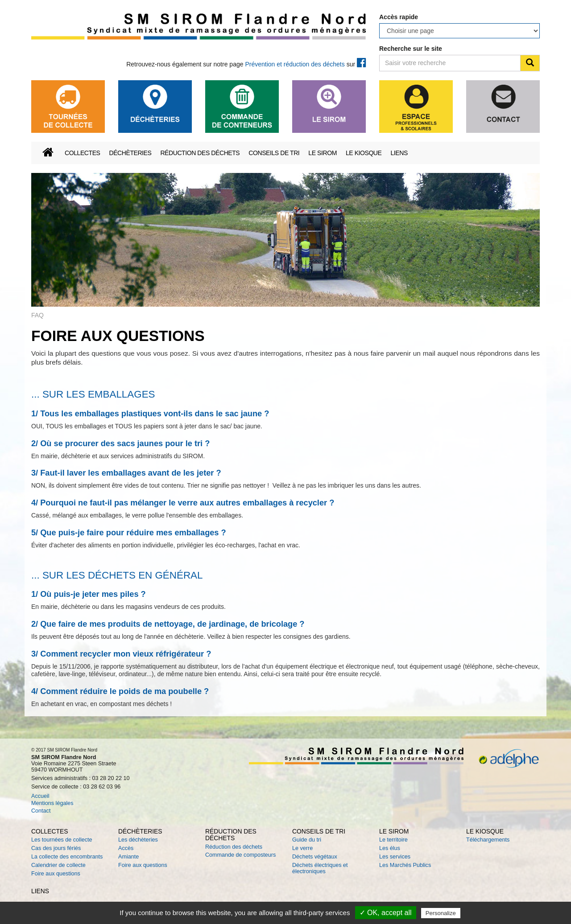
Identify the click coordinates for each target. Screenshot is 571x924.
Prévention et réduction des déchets (295, 64)
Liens (399, 153)
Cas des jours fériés (56, 848)
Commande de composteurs (240, 855)
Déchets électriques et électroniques (320, 868)
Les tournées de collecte (62, 840)
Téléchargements (488, 840)
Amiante (128, 857)
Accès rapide (399, 17)
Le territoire (393, 840)
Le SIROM (323, 153)
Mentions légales (52, 803)
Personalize (441, 913)
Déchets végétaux (315, 857)
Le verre (302, 848)
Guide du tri (307, 840)
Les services (395, 857)
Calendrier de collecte (58, 865)
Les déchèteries (138, 840)
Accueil (40, 796)
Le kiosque (364, 153)
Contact (41, 811)
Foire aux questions (56, 874)
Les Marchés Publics (405, 865)
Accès (126, 848)
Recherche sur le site (411, 49)
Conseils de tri (274, 153)
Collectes (82, 153)
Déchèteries (130, 153)
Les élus (390, 848)
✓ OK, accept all (386, 913)
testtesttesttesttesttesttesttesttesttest (459, 31)
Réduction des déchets (200, 153)
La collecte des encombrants (67, 857)
